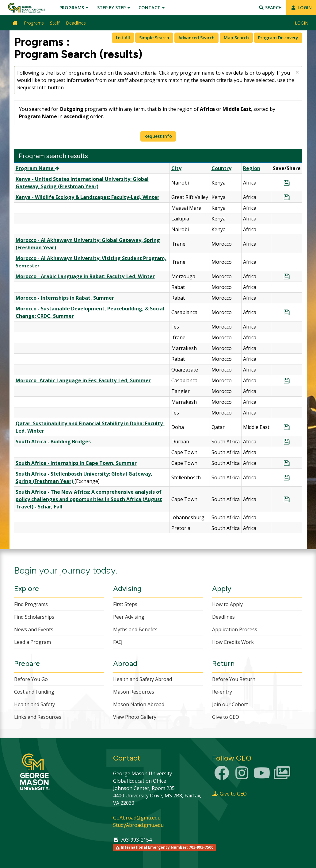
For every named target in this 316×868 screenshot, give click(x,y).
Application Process (235, 629)
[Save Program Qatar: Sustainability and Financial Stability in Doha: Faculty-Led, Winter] (287, 427)
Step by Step (114, 8)
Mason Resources (134, 692)
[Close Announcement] (297, 72)
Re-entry (222, 692)
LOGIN (301, 8)
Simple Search (154, 38)
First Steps (125, 604)
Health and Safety (34, 704)
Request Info (158, 136)
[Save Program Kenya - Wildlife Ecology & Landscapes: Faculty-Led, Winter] (287, 197)
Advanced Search (196, 38)
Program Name (38, 168)
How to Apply (227, 604)
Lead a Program (32, 642)
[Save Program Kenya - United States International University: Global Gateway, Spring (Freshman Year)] (287, 183)
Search (270, 8)
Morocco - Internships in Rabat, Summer (65, 298)
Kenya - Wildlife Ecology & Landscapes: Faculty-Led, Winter (88, 197)
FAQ (118, 642)
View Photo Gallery (135, 717)
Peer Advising (129, 617)
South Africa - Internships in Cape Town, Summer (76, 463)
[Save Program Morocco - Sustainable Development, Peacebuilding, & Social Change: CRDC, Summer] (287, 312)
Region (252, 168)
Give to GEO (226, 717)
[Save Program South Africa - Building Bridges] (287, 442)
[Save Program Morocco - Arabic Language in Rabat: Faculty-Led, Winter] (287, 276)
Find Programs (31, 604)
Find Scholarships (34, 617)
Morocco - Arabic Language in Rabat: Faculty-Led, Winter (85, 276)
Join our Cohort (230, 704)
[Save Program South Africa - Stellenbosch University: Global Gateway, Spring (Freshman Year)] (287, 477)
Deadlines (76, 23)
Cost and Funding (34, 692)
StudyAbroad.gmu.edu (138, 825)
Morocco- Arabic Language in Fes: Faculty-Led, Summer (83, 380)
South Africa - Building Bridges (53, 442)
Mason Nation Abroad (139, 704)
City (176, 168)
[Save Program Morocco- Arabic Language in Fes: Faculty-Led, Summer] (287, 380)
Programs (74, 8)
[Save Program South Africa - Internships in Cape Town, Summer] (287, 463)
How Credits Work (233, 642)
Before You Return (234, 679)
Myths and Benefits (135, 629)
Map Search (236, 38)
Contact (152, 8)
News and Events (34, 629)
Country (221, 168)
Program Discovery (278, 38)
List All (123, 38)
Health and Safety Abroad (143, 679)
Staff (55, 23)
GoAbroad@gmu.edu (137, 818)
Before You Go (31, 679)
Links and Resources (38, 717)
